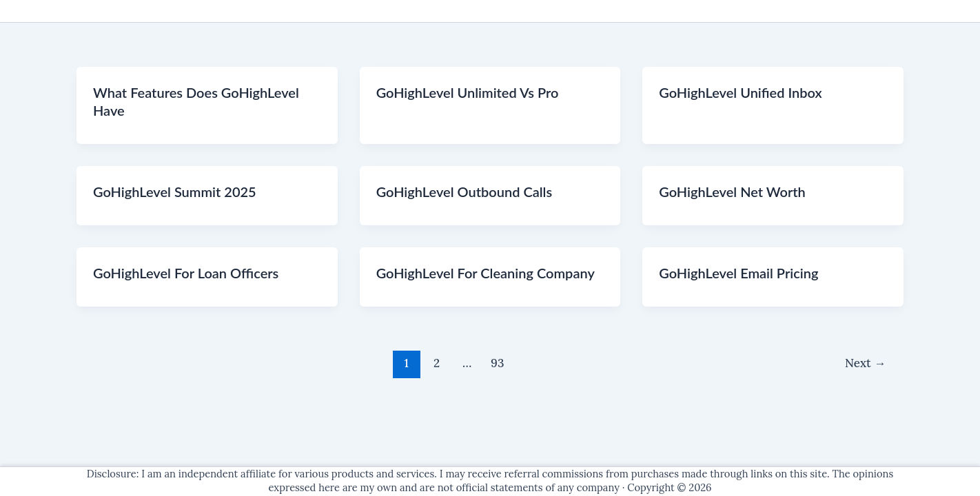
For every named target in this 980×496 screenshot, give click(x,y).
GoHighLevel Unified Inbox (740, 92)
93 (497, 363)
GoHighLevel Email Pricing (738, 273)
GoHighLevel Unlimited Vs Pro (468, 92)
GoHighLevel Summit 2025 (175, 192)
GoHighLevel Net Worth (732, 192)
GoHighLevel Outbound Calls (465, 192)
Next (865, 363)
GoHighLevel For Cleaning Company (486, 273)
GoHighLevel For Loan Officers (186, 273)
